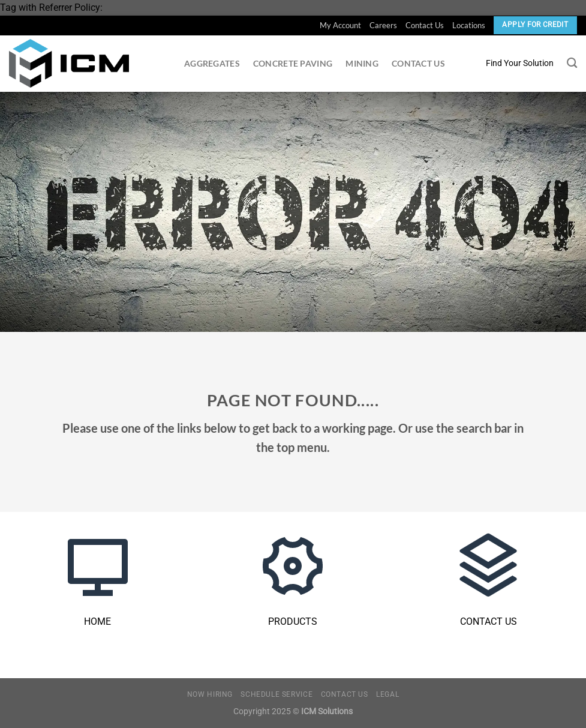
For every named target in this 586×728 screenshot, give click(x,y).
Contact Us (425, 25)
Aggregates (212, 63)
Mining (362, 63)
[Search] (572, 63)
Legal (387, 694)
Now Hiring (210, 694)
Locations (469, 25)
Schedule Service (277, 694)
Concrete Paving (293, 63)
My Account (340, 25)
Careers (383, 25)
